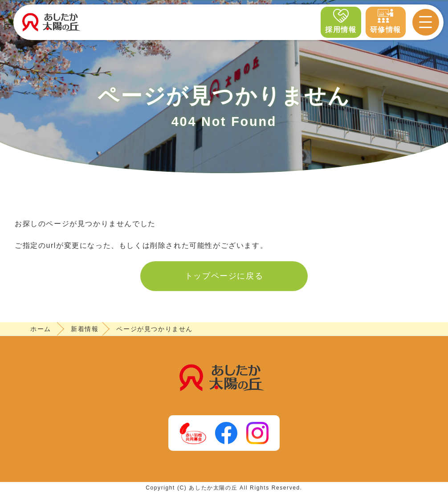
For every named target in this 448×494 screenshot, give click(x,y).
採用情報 (341, 21)
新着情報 (85, 329)
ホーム (41, 329)
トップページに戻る (224, 276)
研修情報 (386, 21)
